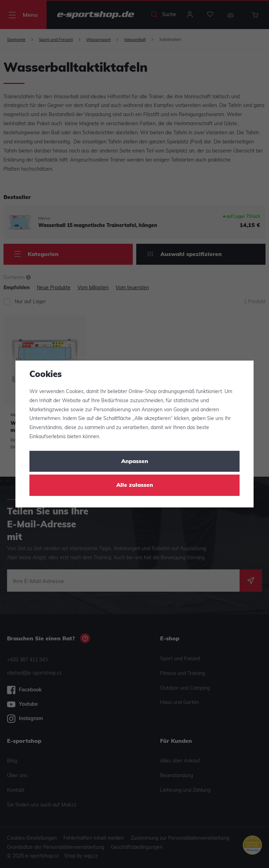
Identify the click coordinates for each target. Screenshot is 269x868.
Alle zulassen (135, 485)
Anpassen (135, 462)
